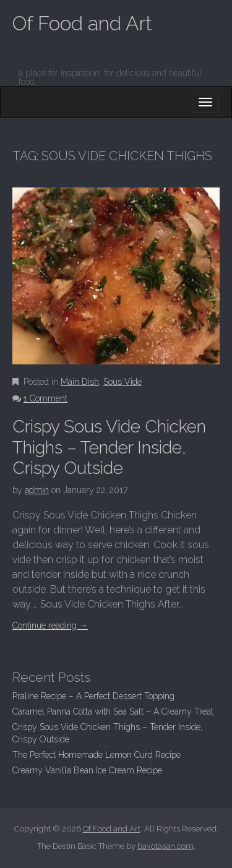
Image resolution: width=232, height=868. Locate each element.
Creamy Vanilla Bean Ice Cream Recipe (87, 770)
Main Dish (80, 382)
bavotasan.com (165, 846)
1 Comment (45, 398)
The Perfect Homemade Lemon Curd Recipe (97, 755)
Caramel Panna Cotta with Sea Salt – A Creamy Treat (113, 711)
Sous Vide (122, 382)
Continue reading (50, 625)
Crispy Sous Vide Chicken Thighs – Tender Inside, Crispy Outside (109, 447)
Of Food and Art (82, 23)
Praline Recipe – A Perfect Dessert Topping (93, 696)
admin (37, 490)
